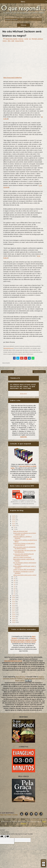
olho (9, 41)
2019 (14, 596)
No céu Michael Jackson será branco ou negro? (25, 563)
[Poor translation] (7, 837)
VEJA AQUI (23, 394)
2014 (14, 605)
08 (15, 581)
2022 (14, 522)
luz (30, 39)
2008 (14, 617)
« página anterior (7, 372)
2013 (14, 607)
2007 (14, 618)
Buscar (24, 25)
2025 (14, 516)
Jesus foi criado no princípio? (22, 557)
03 (15, 590)
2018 (14, 598)
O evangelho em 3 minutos (21, 636)
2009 (14, 615)
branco (21, 39)
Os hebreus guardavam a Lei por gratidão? (23, 572)
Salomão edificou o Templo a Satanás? (22, 537)
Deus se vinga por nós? (20, 531)
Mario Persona (20, 677)
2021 (14, 524)
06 (14, 584)
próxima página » (39, 372)
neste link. (24, 437)
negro (5, 41)
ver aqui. (29, 479)
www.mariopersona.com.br (9, 348)
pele (13, 41)
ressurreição (19, 41)
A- (44, 865)
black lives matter (12, 39)
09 (15, 579)
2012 (14, 609)
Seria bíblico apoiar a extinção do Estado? (24, 560)
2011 (14, 611)
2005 (14, 622)
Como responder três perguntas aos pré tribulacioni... (25, 551)
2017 (14, 600)
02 (15, 592)
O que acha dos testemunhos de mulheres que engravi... (23, 555)
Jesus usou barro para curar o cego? (25, 575)
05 (15, 586)
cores (26, 39)
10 (14, 577)
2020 (14, 525)
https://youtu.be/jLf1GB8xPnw (13, 78)
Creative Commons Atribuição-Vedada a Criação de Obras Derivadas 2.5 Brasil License (24, 640)
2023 (14, 520)
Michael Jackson (37, 39)
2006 (14, 620)
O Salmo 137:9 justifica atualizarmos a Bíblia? (25, 541)
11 (14, 529)
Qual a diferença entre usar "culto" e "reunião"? (24, 567)
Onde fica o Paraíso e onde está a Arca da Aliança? (24, 544)
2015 (14, 603)
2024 (14, 518)
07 (14, 582)
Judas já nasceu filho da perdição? (24, 569)
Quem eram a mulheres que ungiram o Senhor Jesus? (25, 534)
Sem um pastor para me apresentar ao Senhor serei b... (24, 548)
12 (14, 527)
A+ (44, 863)
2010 (14, 613)
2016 (14, 601)
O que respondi (8, 677)
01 (14, 594)
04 (15, 588)
